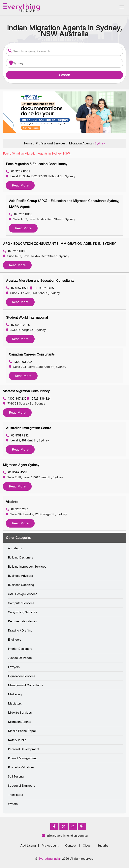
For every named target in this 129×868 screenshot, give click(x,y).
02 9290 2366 (18, 325)
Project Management (22, 758)
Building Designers (21, 557)
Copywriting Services (22, 612)
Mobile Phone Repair (22, 731)
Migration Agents (81, 143)
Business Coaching (21, 585)
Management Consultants (25, 685)
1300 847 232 (15, 398)
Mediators (15, 703)
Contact (71, 845)
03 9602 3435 (42, 288)
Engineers (15, 640)
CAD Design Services (23, 594)
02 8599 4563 (15, 472)
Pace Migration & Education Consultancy (37, 164)
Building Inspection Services (27, 567)
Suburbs (103, 845)
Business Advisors (20, 576)
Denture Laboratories (22, 621)
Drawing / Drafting (20, 630)
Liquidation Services (22, 676)
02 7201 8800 (21, 214)
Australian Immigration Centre (29, 428)
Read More (20, 185)
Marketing (15, 694)
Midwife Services (20, 713)
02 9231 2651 (17, 509)
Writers (13, 804)
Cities (87, 845)
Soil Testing (16, 776)
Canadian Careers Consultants (32, 354)
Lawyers (14, 667)
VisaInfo (12, 502)
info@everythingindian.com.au (64, 836)
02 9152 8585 (18, 288)
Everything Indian (50, 859)
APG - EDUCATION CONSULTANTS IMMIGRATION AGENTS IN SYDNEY (59, 244)
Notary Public (17, 740)
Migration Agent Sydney (21, 465)
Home (28, 143)
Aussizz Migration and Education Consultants (40, 281)
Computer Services (21, 603)
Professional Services (51, 143)
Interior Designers (20, 649)
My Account (50, 845)
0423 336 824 (39, 398)
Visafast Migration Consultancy (26, 391)
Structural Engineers (22, 786)
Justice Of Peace (20, 658)
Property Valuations (21, 767)
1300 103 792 (20, 362)
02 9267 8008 (18, 171)
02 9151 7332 (17, 435)
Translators (16, 795)
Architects (15, 548)
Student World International (27, 317)
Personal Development (24, 749)
